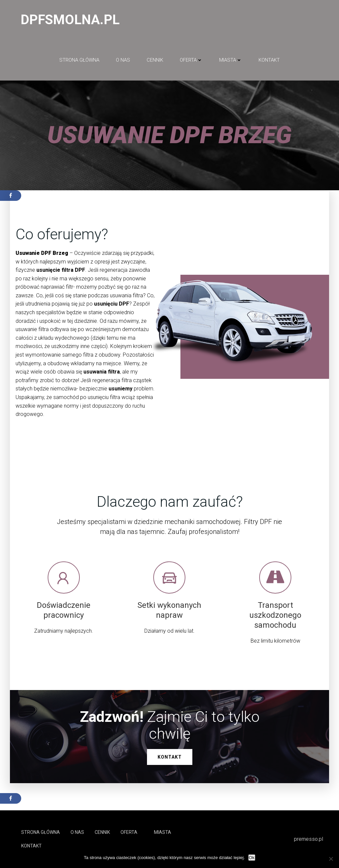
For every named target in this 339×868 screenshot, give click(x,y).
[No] (331, 859)
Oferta (191, 60)
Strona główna (79, 60)
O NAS (123, 60)
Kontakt (269, 60)
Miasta (231, 60)
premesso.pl (309, 839)
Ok (252, 858)
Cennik (155, 60)
